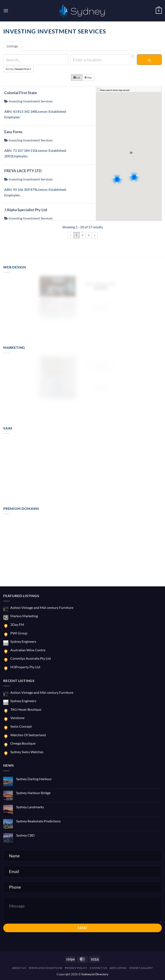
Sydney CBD (25, 835)
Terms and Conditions (45, 968)
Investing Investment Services (28, 101)
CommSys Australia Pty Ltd (31, 658)
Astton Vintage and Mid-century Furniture (42, 607)
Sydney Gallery (141, 968)
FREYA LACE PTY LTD (23, 171)
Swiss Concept (21, 726)
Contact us (98, 968)
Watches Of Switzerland (28, 735)
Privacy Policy (76, 968)
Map (88, 78)
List (77, 78)
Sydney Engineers (23, 641)
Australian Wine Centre (28, 650)
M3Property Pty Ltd (25, 667)
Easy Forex (13, 132)
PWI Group (19, 633)
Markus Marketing (24, 616)
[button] (6, 11)
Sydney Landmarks (30, 807)
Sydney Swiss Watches (27, 752)
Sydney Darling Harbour (34, 779)
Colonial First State (21, 93)
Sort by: (18, 69)
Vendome (17, 718)
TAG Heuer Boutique (26, 709)
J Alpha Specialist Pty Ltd (26, 210)
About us (19, 968)
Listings (12, 46)
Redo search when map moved (115, 90)
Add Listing (118, 968)
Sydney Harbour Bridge (33, 793)
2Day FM (17, 624)
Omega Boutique (23, 743)
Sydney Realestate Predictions (38, 821)
